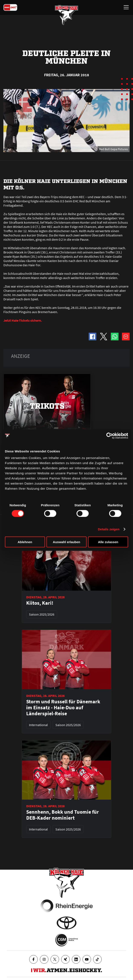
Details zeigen (109, 529)
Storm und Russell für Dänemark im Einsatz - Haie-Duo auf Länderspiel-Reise (63, 708)
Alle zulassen (108, 542)
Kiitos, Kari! (40, 603)
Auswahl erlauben (66, 542)
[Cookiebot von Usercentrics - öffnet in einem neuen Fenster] (109, 436)
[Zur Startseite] (66, 15)
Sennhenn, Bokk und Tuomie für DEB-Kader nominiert (63, 815)
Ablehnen (25, 542)
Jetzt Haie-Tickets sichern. (23, 320)
